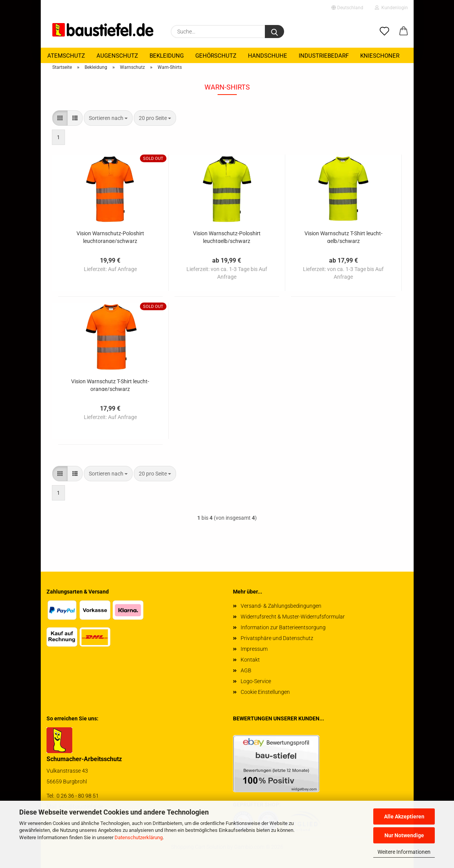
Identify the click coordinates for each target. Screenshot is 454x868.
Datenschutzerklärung (139, 837)
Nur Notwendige (404, 835)
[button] (404, 32)
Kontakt (250, 660)
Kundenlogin (391, 8)
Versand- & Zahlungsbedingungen (281, 606)
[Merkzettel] (384, 32)
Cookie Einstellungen (265, 692)
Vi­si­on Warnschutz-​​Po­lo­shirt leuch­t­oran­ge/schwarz (110, 237)
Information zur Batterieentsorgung (283, 627)
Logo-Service (256, 681)
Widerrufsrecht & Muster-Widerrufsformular (293, 617)
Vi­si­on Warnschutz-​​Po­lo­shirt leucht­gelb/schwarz (227, 237)
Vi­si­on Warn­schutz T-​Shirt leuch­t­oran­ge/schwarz (110, 385)
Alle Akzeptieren (404, 816)
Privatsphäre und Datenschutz (277, 638)
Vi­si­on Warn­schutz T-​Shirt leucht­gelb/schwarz (343, 237)
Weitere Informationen (404, 852)
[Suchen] (274, 32)
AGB (246, 670)
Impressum (254, 649)
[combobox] (108, 118)
